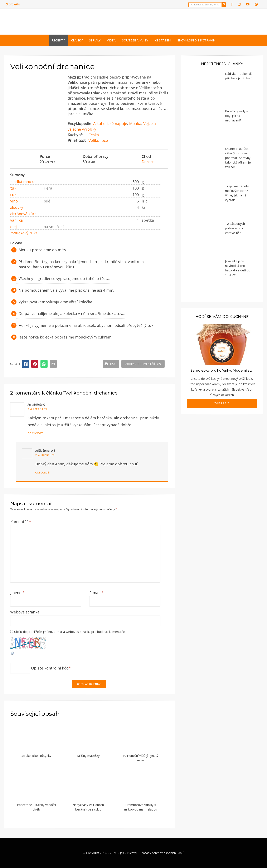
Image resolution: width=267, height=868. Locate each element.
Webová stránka (25, 612)
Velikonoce (98, 140)
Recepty (58, 40)
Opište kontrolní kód (50, 668)
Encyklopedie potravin (196, 40)
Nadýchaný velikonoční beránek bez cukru (89, 807)
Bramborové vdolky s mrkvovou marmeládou (141, 807)
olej (13, 227)
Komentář (21, 522)
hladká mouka (23, 182)
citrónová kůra (23, 214)
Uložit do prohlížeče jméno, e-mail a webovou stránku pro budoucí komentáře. (70, 632)
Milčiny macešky (88, 756)
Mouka (135, 124)
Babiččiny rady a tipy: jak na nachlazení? (237, 116)
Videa (111, 40)
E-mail (96, 593)
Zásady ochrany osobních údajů (163, 853)
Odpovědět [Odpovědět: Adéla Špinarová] (43, 473)
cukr (14, 195)
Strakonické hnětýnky (36, 756)
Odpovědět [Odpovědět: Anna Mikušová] (35, 433)
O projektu (13, 4)
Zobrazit (222, 403)
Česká (94, 135)
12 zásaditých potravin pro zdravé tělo (235, 228)
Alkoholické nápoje (110, 124)
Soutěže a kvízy (135, 40)
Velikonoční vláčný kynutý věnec (141, 758)
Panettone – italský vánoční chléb (36, 807)
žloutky (17, 207)
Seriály (95, 40)
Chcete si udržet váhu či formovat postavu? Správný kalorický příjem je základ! (238, 158)
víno (14, 201)
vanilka (16, 220)
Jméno (17, 593)
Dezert (148, 162)
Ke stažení (163, 40)
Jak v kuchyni (128, 853)
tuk (13, 188)
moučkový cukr (24, 233)
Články (77, 40)
